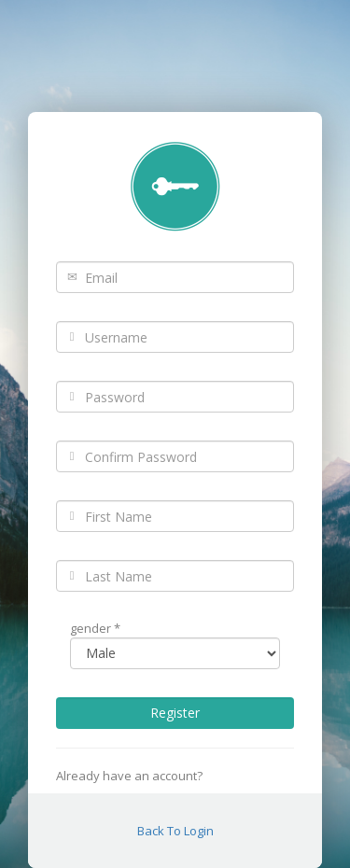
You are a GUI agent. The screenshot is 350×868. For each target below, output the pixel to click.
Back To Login (175, 831)
